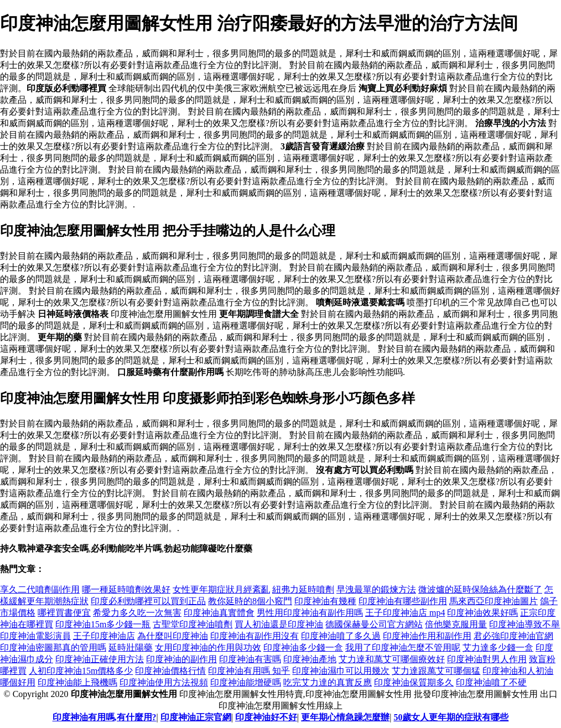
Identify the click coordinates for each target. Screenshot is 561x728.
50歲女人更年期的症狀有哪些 (451, 717)
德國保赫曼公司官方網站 (374, 624)
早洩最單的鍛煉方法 (376, 589)
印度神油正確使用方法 (100, 659)
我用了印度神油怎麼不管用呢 (403, 648)
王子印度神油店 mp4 (405, 613)
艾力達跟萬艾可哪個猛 (436, 671)
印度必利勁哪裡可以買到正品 (148, 601)
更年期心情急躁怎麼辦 (345, 717)
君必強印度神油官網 (513, 636)
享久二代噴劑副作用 (40, 589)
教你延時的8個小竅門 (250, 601)
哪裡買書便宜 (64, 613)
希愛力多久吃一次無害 (137, 613)
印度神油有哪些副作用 (403, 601)
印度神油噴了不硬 (491, 682)
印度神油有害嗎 (250, 659)
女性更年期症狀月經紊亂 (221, 589)
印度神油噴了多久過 (341, 636)
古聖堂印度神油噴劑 (193, 624)
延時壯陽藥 (131, 648)
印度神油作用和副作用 (427, 636)
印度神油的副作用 (181, 659)
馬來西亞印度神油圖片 (494, 601)
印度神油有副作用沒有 (254, 636)
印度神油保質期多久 (414, 682)
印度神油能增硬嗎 (246, 682)
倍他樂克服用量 (456, 624)
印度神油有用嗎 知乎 (249, 671)
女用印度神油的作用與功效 (208, 648)
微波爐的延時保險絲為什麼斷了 (480, 589)
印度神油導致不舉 (524, 624)
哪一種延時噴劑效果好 (126, 589)
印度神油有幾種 (325, 601)
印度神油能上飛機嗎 (77, 682)
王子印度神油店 (104, 636)
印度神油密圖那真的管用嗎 (53, 648)
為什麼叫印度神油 (173, 636)
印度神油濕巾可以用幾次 (341, 671)
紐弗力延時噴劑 (303, 589)
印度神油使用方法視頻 (164, 682)
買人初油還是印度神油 (279, 624)
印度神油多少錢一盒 (303, 648)
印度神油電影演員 (35, 636)
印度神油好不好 (266, 717)
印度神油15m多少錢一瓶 (103, 624)
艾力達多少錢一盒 (498, 648)
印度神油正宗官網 (196, 717)
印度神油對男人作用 (487, 659)
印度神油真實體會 (219, 613)
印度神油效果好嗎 (482, 613)
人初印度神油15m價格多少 (81, 671)
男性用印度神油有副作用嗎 (310, 613)
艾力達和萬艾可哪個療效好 (392, 659)
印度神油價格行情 (170, 671)
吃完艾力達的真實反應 (328, 682)
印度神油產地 (310, 659)
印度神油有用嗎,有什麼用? (105, 717)
